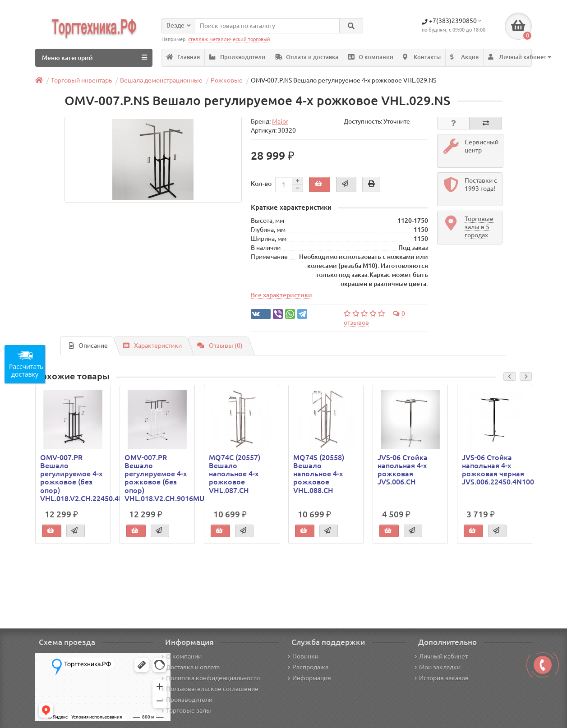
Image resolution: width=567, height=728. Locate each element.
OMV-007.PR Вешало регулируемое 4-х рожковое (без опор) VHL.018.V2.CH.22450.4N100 (73, 478)
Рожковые (227, 80)
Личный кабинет (441, 656)
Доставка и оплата (191, 667)
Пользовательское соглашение (210, 689)
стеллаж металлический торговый (229, 39)
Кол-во (261, 184)
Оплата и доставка (307, 57)
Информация (309, 678)
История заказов (442, 678)
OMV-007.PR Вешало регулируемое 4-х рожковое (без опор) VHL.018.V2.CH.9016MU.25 (157, 478)
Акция (464, 57)
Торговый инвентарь (81, 80)
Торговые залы (186, 710)
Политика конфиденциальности (211, 678)
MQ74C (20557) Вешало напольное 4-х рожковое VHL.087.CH (235, 474)
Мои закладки (438, 667)
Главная (183, 57)
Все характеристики (281, 295)
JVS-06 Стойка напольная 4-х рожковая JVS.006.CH (403, 470)
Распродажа (308, 667)
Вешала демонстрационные (161, 80)
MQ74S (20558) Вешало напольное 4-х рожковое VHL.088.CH (319, 474)
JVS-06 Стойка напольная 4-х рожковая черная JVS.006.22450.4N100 (495, 470)
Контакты (422, 57)
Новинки (303, 656)
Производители (237, 57)
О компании (371, 57)
